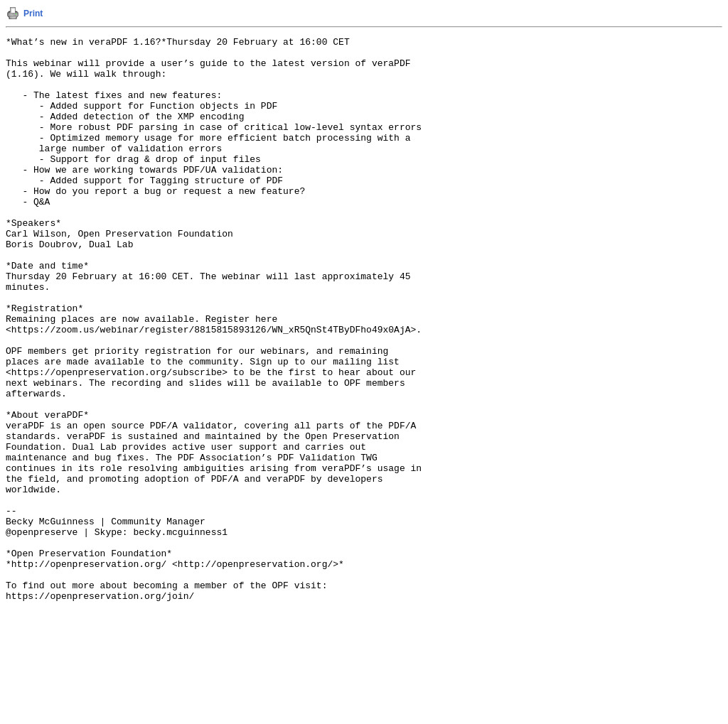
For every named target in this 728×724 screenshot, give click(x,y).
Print (33, 13)
